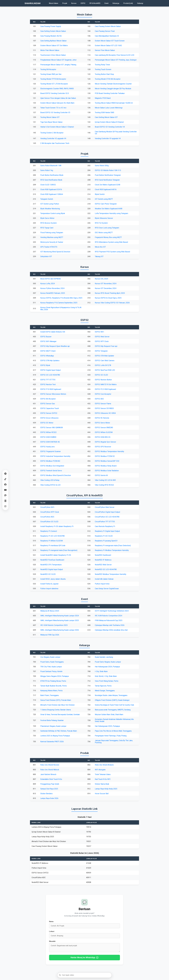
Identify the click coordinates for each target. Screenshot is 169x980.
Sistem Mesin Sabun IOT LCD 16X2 (108, 46)
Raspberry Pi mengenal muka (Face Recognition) (59, 550)
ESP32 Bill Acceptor (48, 399)
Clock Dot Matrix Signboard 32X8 (108, 185)
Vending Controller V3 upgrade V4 (108, 138)
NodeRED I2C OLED (48, 574)
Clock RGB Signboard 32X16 (51, 189)
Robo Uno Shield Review (50, 765)
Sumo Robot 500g (102, 166)
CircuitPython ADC (47, 517)
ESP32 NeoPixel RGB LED (105, 370)
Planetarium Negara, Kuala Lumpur (53, 726)
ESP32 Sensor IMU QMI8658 (52, 428)
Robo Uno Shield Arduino (104, 765)
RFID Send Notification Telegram (107, 180)
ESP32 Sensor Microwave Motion (53, 394)
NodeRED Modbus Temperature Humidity (111, 574)
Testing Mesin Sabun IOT (50, 117)
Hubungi (140, 3)
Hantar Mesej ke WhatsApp (84, 958)
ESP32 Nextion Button (103, 380)
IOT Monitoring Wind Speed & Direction (55, 252)
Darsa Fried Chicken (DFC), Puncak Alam (56, 700)
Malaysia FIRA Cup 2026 (50, 635)
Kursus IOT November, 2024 (106, 284)
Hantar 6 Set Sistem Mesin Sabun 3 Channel (57, 127)
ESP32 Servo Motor (102, 423)
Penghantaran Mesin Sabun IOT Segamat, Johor (58, 60)
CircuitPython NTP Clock (50, 512)
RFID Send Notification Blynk (51, 180)
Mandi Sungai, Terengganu (105, 691)
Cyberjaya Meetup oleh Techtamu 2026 (110, 625)
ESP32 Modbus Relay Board (106, 466)
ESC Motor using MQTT (104, 233)
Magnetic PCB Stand (103, 98)
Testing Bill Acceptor (48, 69)
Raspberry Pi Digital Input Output (107, 531)
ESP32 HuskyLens (47, 447)
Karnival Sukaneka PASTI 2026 (52, 742)
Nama (51, 921)
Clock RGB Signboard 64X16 (106, 189)
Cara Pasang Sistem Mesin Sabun (108, 26)
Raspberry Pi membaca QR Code (53, 546)
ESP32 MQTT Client (48, 351)
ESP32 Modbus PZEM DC (105, 456)
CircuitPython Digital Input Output (107, 512)
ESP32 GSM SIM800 (48, 437)
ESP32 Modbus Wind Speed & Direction (56, 475)
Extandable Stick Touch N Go (51, 779)
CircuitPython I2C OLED (49, 522)
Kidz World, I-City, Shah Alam (106, 676)
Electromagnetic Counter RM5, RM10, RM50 (57, 89)
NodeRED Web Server (103, 565)
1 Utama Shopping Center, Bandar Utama (56, 710)
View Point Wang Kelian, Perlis (107, 681)
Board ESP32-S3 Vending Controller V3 (55, 112)
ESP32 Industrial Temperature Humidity (55, 456)
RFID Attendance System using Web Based (111, 242)
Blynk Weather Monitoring (50, 209)
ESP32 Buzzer (46, 337)
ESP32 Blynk (45, 365)
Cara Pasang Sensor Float (105, 31)
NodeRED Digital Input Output (52, 569)
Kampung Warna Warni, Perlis (51, 691)
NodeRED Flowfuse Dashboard (52, 560)
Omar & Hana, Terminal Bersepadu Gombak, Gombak (60, 715)
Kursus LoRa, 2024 (48, 284)
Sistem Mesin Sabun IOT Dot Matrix (54, 46)
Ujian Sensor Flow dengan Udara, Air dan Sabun (58, 98)
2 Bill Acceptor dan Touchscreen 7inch (55, 143)
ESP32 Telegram (101, 351)
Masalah (52, 941)
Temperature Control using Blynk (53, 213)
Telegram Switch (47, 199)
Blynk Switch (100, 194)
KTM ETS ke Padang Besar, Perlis (53, 681)
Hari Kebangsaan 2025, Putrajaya (107, 726)
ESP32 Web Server (102, 337)
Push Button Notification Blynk (52, 175)
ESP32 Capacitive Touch (50, 408)
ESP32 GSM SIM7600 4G (50, 442)
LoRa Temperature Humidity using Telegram (111, 213)
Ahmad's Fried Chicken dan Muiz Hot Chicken (57, 705)
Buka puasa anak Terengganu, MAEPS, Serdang (113, 710)
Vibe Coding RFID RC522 (104, 485)
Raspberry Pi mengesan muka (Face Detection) (113, 546)
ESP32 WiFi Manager (48, 341)
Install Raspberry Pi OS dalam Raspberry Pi (57, 526)
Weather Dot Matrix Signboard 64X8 (109, 209)
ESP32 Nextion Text (48, 384)
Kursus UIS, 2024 (101, 279)
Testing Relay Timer (102, 65)
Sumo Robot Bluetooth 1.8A (51, 166)
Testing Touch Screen (103, 69)
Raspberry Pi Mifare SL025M (52, 541)
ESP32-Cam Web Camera (105, 361)
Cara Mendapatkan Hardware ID (107, 36)
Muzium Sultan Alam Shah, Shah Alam (109, 715)
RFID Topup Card (47, 228)
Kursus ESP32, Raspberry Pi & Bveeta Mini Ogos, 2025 (61, 298)
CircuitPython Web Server (105, 507)
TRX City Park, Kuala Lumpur (51, 667)
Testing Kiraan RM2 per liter (51, 74)
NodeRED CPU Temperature (51, 565)
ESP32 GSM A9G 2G (103, 437)
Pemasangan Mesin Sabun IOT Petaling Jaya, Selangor (116, 60)
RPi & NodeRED (95, 3)
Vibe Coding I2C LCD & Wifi (105, 480)
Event (106, 3)
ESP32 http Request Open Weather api (55, 346)
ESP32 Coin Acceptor (103, 394)
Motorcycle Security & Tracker (52, 242)
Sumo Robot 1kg (47, 170)
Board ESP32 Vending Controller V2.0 (55, 93)
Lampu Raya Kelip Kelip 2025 (106, 789)
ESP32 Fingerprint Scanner (51, 451)
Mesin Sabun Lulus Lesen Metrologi (109, 108)
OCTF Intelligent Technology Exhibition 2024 (112, 611)
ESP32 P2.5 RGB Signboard (105, 389)
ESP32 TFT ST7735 (48, 380)
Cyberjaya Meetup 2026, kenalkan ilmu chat (111, 630)
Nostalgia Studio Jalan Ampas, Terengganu (111, 695)
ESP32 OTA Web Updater (104, 356)
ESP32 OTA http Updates (50, 361)
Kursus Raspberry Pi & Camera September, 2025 (59, 303)
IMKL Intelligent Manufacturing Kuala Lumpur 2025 (60, 620)
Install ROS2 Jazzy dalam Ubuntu (53, 579)
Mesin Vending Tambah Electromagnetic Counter (113, 84)
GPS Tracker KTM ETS (49, 247)
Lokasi (52, 931)
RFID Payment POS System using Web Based (112, 252)
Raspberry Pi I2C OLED (104, 536)
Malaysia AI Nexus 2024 (50, 611)
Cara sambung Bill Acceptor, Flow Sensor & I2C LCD (115, 55)
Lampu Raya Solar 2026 (49, 798)
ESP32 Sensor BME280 (104, 428)
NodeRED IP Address (103, 560)
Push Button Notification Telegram (108, 175)
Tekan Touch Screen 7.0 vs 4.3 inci (53, 108)
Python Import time (102, 584)
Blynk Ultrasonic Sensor (104, 218)
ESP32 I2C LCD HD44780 (50, 375)
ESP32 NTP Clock (102, 341)
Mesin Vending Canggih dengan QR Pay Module (113, 89)
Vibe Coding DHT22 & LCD (50, 485)
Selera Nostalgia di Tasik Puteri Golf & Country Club (114, 705)
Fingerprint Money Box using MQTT (108, 237)
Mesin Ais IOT (100, 247)
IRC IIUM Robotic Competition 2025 (54, 625)
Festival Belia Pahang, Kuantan (52, 720)
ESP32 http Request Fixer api (106, 346)
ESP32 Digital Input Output (50, 370)
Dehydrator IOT (46, 256)
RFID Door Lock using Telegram (107, 228)
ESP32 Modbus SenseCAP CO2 (107, 461)
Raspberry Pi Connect (49, 531)
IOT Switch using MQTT (104, 199)
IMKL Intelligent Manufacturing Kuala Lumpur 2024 (60, 616)
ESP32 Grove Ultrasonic (49, 418)
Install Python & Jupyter (49, 584)
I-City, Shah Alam (101, 671)
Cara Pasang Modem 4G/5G (51, 36)
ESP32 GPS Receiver (103, 447)
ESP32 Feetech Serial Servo (51, 471)
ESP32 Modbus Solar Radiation (107, 471)
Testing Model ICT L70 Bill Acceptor (54, 84)
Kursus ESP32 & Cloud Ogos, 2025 (108, 298)
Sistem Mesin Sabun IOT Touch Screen (110, 41)
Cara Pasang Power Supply (51, 26)
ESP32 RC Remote (102, 418)
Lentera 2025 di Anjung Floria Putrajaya (55, 736)
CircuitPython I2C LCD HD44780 (107, 517)
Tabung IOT (99, 256)
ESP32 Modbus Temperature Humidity (109, 451)
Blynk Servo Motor (47, 218)
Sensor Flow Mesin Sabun (105, 50)
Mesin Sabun (54, 3)
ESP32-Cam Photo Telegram (106, 204)
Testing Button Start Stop (104, 74)
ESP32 (83, 3)
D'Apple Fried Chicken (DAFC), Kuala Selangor (112, 700)
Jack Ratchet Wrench (48, 774)
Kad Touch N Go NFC (103, 779)
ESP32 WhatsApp (47, 356)
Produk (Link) (128, 3)
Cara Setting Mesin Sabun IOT (106, 117)
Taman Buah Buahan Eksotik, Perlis (54, 686)
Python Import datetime (49, 589)
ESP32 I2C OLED (101, 375)
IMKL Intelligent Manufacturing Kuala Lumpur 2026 (60, 630)
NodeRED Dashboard (103, 555)
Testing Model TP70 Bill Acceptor (53, 79)
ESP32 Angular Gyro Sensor (105, 442)
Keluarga (116, 3)
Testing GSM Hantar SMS (105, 112)
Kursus (74, 3)
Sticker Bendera (46, 794)
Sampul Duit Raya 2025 (49, 789)
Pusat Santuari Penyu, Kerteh (51, 671)
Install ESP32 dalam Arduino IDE (53, 332)
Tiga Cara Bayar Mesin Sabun (51, 122)
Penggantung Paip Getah (50, 784)
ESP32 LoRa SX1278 (103, 365)
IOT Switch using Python (50, 204)
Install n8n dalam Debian (104, 579)
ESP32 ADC (99, 399)
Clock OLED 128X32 (48, 185)
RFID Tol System (101, 223)
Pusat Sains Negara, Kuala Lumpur (108, 662)
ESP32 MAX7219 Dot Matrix (106, 384)
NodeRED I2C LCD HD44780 (106, 569)
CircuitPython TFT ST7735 (105, 522)
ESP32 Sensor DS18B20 (104, 408)
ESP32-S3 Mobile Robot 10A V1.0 (108, 170)
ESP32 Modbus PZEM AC (50, 461)
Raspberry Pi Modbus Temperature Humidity (112, 550)
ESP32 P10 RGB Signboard (51, 389)
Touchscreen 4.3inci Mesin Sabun (53, 55)
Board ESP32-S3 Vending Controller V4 (110, 127)
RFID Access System (49, 223)
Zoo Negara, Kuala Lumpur (50, 657)
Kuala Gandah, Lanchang (104, 657)
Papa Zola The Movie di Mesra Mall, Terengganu (113, 731)
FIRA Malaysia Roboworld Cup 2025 (109, 620)
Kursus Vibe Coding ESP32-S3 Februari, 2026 (112, 303)
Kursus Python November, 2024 (52, 288)
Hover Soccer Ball (102, 794)
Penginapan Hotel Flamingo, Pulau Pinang (111, 736)
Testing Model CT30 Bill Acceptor (108, 79)
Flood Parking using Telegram (52, 233)
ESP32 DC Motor (47, 423)
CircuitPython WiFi (47, 507)
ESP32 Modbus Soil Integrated (52, 466)
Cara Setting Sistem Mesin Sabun (53, 31)
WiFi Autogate (100, 770)
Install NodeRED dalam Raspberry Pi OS (56, 555)
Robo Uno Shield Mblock (50, 770)
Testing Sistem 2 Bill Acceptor (52, 133)
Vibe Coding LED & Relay (50, 480)
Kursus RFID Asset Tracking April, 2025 (110, 293)
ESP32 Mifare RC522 (48, 432)
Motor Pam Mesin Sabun (50, 50)
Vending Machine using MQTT (52, 237)
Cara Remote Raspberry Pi (105, 526)
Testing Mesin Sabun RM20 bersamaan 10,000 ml (114, 103)
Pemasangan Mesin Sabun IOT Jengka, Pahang (58, 65)
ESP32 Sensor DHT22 (49, 413)
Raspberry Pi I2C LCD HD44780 (52, 536)
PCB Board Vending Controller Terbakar (110, 93)
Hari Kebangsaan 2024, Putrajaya (107, 667)
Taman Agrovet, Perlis (103, 686)
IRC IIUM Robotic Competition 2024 (108, 616)
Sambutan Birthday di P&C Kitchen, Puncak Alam (59, 731)
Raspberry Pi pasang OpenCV (106, 541)
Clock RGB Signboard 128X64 (52, 194)
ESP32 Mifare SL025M (104, 432)
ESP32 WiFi (99, 332)
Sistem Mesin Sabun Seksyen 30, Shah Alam (57, 103)
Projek (65, 3)
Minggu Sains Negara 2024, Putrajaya (55, 676)
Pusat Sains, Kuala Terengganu (52, 662)
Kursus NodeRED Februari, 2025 (53, 293)
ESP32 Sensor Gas (48, 404)
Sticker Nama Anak (102, 784)
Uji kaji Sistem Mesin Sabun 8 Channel (109, 122)
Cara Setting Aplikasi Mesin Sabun (53, 41)
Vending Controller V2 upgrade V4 (53, 138)
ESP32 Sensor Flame (103, 404)
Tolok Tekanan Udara (103, 774)
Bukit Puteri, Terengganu (50, 695)
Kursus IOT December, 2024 (106, 288)
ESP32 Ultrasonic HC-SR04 (105, 413)
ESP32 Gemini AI (101, 475)
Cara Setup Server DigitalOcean (107, 589)
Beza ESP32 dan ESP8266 (51, 279)
